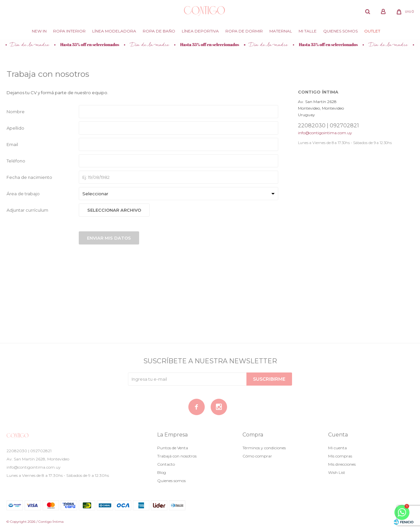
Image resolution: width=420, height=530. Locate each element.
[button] (367, 11)
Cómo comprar (257, 456)
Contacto (166, 464)
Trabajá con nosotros (177, 456)
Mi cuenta (337, 448)
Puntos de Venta (173, 448)
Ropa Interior (69, 31)
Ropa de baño (159, 31)
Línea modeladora (114, 31)
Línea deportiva (200, 31)
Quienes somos (340, 31)
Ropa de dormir (244, 31)
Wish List (337, 472)
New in (39, 31)
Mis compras (340, 456)
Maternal (281, 31)
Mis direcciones (342, 464)
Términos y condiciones (264, 448)
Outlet (372, 31)
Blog (162, 472)
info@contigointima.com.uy (325, 133)
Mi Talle (308, 31)
